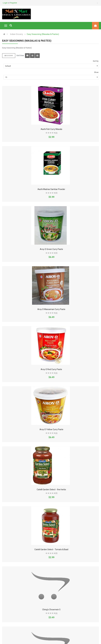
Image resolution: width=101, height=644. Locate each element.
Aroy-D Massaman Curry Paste (51, 309)
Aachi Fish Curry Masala (51, 129)
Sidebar (9, 56)
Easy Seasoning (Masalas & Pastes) (43, 34)
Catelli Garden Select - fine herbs (51, 490)
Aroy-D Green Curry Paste (51, 249)
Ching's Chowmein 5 (51, 610)
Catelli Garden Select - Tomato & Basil (51, 549)
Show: (96, 72)
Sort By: (96, 61)
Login (5, 3)
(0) (56, 133)
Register (14, 3)
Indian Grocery (17, 34)
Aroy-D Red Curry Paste (51, 369)
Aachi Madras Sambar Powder (51, 189)
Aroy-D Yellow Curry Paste (51, 429)
